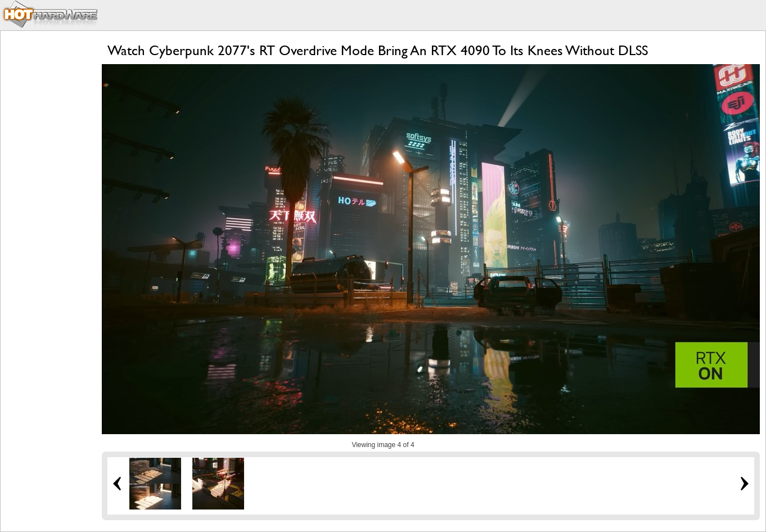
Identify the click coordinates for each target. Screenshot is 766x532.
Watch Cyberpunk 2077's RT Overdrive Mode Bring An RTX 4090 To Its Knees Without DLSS (378, 50)
